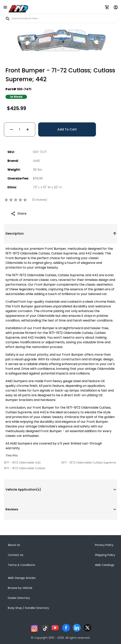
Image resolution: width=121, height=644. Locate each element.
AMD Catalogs (105, 565)
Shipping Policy (105, 555)
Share (22, 214)
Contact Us (16, 555)
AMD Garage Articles (22, 578)
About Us (14, 545)
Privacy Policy (104, 545)
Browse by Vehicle (20, 588)
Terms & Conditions (21, 565)
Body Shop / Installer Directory (28, 608)
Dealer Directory (19, 598)
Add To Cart (67, 129)
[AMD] (18, 8)
